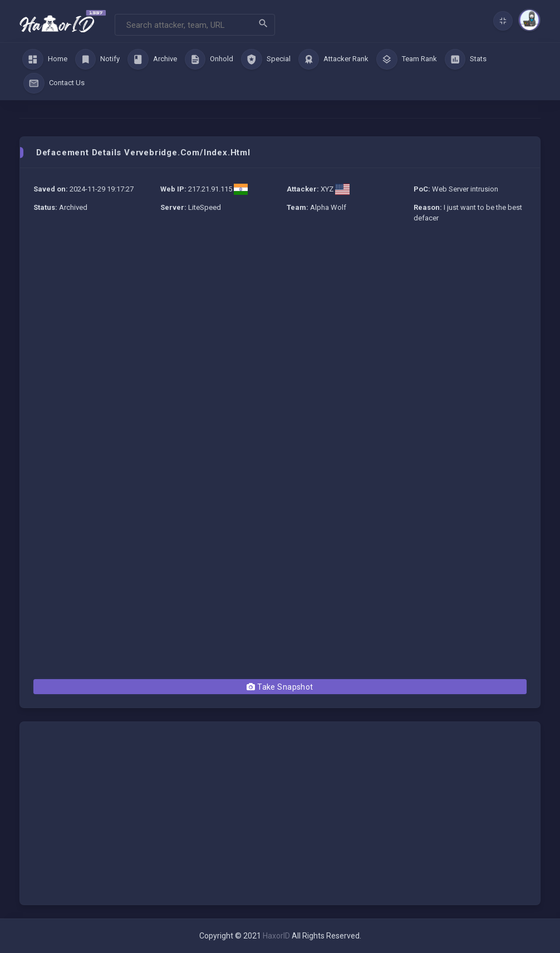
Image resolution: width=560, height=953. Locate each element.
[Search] (195, 25)
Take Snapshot (280, 687)
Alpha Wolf (328, 207)
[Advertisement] (280, 315)
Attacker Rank (334, 60)
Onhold (209, 60)
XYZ (327, 189)
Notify (98, 60)
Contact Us (54, 83)
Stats (466, 60)
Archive (152, 60)
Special (266, 60)
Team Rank (407, 60)
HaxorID (276, 936)
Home (45, 60)
